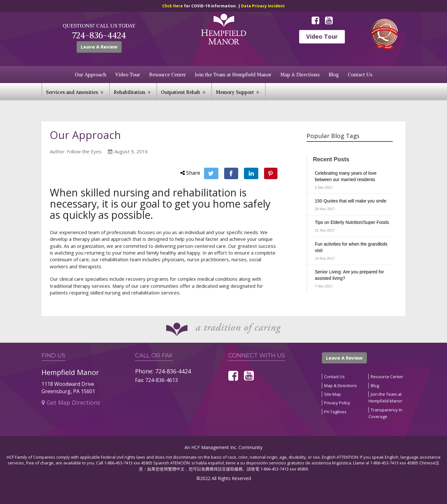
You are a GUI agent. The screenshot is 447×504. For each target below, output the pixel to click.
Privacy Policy (337, 403)
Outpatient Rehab (181, 92)
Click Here (173, 6)
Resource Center (167, 75)
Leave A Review (99, 47)
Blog (334, 75)
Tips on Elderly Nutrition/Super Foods (352, 222)
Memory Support (235, 92)
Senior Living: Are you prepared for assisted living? (349, 275)
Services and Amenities (72, 92)
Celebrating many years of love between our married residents (346, 176)
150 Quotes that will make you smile (351, 201)
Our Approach (91, 75)
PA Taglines (335, 412)
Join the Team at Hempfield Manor (233, 75)
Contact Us (360, 75)
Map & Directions (300, 75)
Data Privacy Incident (263, 6)
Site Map (333, 394)
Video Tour (322, 36)
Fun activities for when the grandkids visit (351, 247)
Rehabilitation (129, 92)
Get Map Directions (71, 402)
